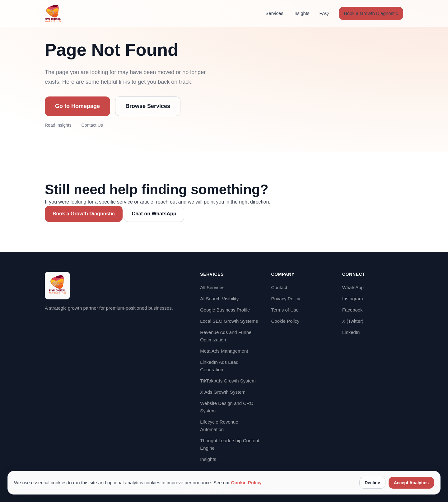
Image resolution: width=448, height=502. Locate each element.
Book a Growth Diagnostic (371, 13)
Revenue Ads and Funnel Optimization (226, 336)
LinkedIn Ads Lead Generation (219, 366)
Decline (372, 483)
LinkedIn (351, 332)
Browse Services (148, 106)
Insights (301, 13)
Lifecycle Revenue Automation (219, 426)
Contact (279, 287)
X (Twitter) (353, 321)
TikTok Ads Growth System (228, 381)
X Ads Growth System (223, 392)
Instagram (353, 299)
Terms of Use (285, 310)
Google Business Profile (225, 310)
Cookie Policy (285, 321)
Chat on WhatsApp (154, 214)
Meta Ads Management (224, 351)
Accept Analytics (411, 483)
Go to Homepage (77, 106)
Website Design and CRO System (227, 407)
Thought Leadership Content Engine (230, 444)
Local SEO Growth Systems (229, 321)
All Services (212, 287)
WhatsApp (353, 287)
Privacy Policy (285, 299)
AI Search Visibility (219, 299)
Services (274, 13)
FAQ (324, 13)
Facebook (352, 310)
